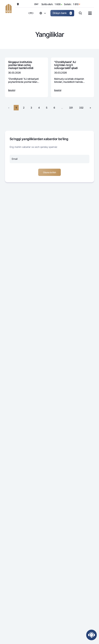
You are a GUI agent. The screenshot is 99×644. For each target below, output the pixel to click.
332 (81, 108)
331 (71, 108)
